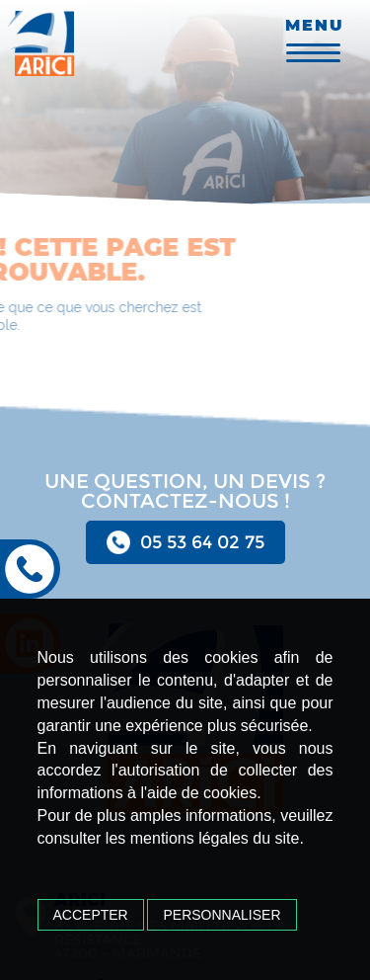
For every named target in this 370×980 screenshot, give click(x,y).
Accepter (91, 915)
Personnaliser (222, 915)
